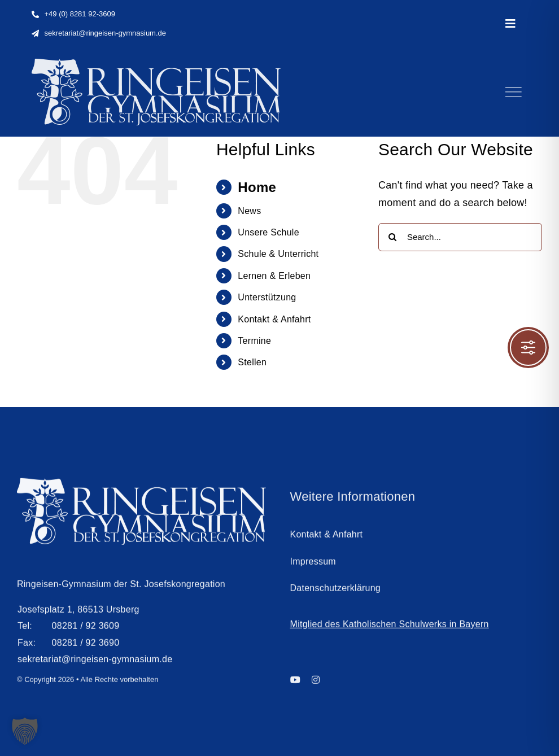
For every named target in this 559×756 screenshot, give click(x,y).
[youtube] (295, 683)
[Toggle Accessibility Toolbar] (528, 348)
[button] (25, 731)
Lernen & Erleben (274, 276)
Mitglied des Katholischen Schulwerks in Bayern (390, 627)
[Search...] (460, 237)
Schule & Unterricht (278, 254)
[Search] (392, 237)
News (249, 211)
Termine (254, 341)
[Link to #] (513, 92)
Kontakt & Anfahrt (274, 319)
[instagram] (316, 683)
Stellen (252, 362)
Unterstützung (267, 297)
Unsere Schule (268, 232)
